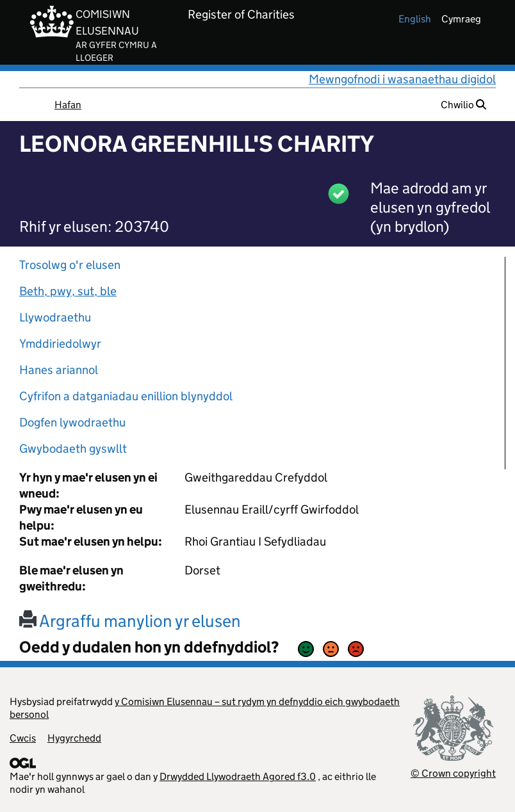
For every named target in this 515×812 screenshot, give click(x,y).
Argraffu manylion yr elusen (130, 621)
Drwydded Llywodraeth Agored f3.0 (238, 776)
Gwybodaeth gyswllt (73, 449)
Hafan (68, 105)
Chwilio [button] (463, 105)
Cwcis (23, 738)
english (415, 19)
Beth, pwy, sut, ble (68, 291)
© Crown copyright (453, 773)
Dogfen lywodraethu (72, 422)
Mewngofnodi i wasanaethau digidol (402, 79)
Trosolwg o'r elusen (70, 265)
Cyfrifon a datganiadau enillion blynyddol (126, 396)
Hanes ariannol (59, 370)
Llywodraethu (55, 317)
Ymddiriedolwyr (60, 344)
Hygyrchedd (74, 738)
